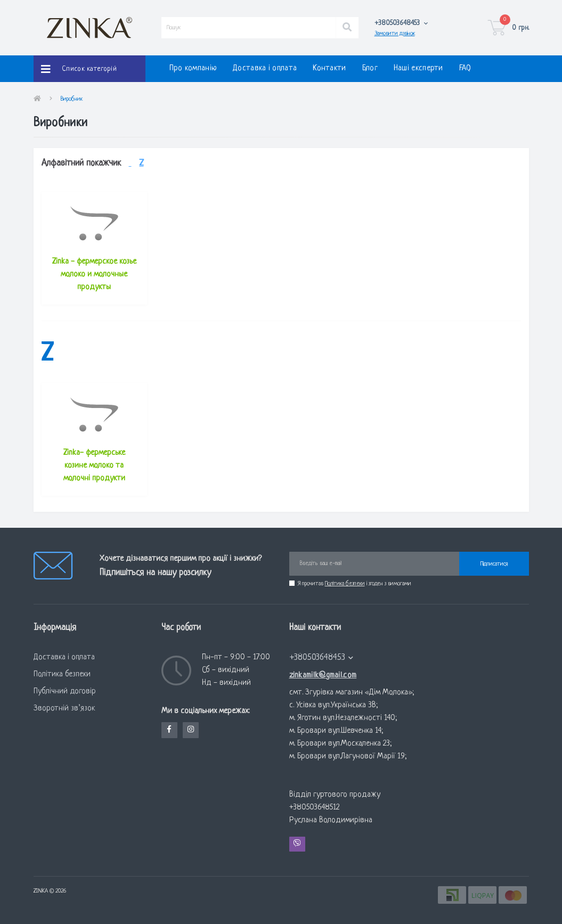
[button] (401, 23)
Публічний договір (65, 692)
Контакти (329, 68)
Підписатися (494, 564)
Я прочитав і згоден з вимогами (355, 584)
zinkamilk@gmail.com (323, 676)
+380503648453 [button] (321, 657)
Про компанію (193, 68)
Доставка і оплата (265, 68)
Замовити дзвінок (395, 34)
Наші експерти (418, 68)
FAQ (465, 68)
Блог (370, 68)
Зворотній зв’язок (64, 709)
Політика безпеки (345, 584)
